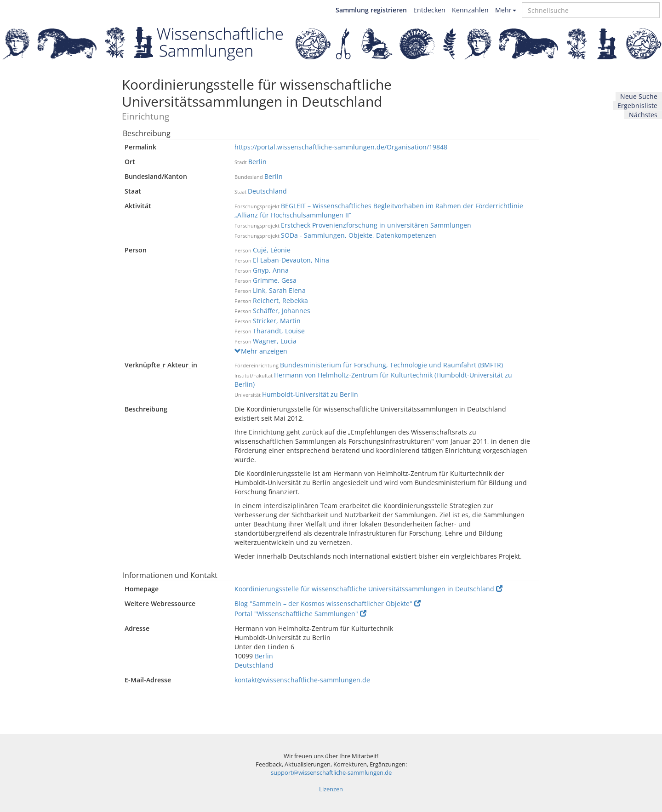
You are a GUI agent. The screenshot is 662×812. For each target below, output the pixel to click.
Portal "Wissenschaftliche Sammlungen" (300, 614)
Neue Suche (639, 96)
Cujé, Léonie (272, 250)
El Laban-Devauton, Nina (291, 260)
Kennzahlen (470, 10)
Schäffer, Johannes (282, 311)
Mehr (506, 10)
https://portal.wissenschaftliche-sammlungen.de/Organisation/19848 (341, 147)
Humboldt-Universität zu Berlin (310, 394)
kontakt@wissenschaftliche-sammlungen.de (302, 680)
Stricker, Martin (277, 321)
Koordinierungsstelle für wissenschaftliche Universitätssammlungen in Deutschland (368, 589)
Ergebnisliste (637, 106)
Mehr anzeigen (261, 351)
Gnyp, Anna (271, 270)
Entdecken (429, 10)
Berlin (257, 162)
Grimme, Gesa (275, 280)
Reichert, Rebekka (280, 300)
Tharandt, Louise (279, 331)
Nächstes (643, 115)
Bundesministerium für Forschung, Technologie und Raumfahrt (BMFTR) (391, 365)
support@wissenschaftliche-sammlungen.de (331, 773)
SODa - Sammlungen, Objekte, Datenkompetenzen (359, 235)
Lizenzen (331, 789)
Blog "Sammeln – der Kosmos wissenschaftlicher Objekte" (328, 603)
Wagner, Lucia (275, 341)
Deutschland (267, 191)
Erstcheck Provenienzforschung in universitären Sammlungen (376, 225)
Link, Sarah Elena (279, 290)
